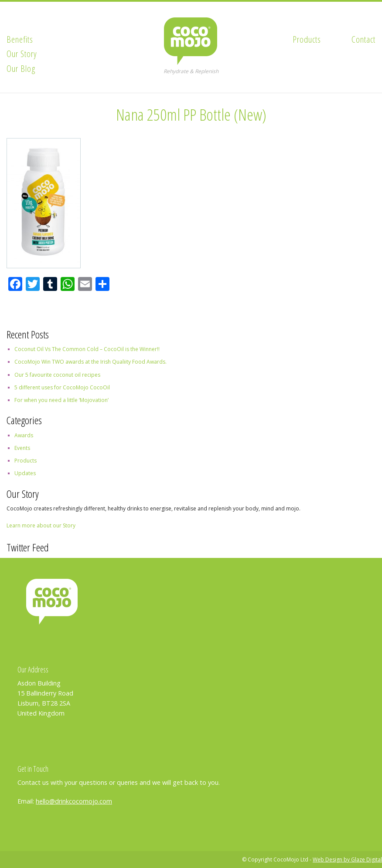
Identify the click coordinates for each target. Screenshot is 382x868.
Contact (363, 39)
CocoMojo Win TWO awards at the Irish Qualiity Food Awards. (90, 362)
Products (307, 39)
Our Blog (21, 68)
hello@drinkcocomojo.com (74, 801)
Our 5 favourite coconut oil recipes (57, 375)
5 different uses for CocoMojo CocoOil (62, 387)
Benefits (20, 39)
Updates (25, 473)
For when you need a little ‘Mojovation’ (61, 400)
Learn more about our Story (41, 525)
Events (22, 448)
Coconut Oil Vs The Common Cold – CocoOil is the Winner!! (87, 349)
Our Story (22, 54)
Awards (24, 435)
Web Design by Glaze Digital (347, 860)
